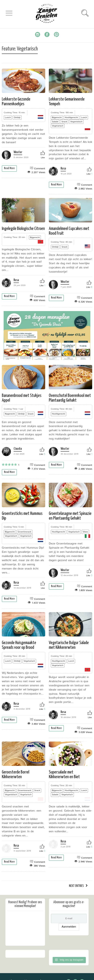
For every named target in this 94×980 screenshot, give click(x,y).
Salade (55, 122)
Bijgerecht (57, 118)
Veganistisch (76, 122)
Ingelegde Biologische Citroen (23, 229)
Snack (64, 122)
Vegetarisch (58, 126)
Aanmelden (69, 934)
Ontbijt (17, 118)
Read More (9, 168)
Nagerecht (10, 414)
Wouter (18, 152)
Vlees (85, 532)
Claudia (18, 449)
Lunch (8, 118)
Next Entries (76, 893)
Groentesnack (24, 532)
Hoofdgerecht (71, 118)
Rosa (63, 169)
